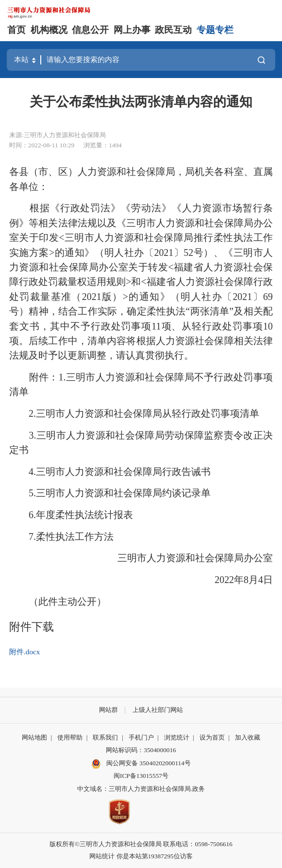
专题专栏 (215, 30)
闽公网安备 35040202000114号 (141, 764)
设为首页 (212, 737)
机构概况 (49, 30)
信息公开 (90, 30)
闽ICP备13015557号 (141, 776)
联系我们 (105, 737)
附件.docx (25, 652)
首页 (17, 30)
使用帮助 (70, 737)
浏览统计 (177, 737)
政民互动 (173, 30)
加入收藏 (248, 737)
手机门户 (141, 737)
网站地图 (34, 737)
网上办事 (132, 30)
